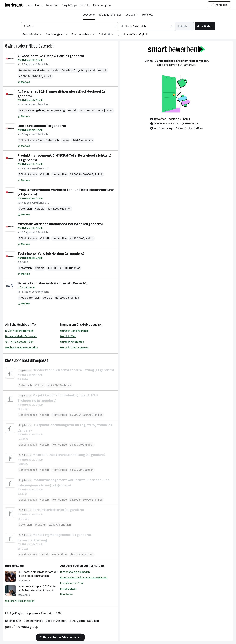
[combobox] (69, 26)
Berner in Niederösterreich (21, 336)
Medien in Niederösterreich (22, 347)
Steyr (77, 70)
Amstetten (25, 70)
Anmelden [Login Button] (220, 5)
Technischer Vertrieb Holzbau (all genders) (51, 254)
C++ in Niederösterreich (19, 342)
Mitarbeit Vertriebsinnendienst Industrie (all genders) (60, 224)
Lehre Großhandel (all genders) (42, 126)
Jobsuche (89, 15)
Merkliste (148, 15)
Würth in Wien (68, 336)
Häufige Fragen (14, 613)
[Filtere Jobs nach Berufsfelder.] (34, 35)
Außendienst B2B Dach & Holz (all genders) (51, 56)
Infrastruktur (68, 589)
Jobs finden (205, 26)
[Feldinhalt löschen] (115, 26)
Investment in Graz (72, 583)
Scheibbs (67, 70)
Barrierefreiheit (33, 621)
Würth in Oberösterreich (75, 347)
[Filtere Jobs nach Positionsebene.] (85, 35)
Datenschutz (13, 621)
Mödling (60, 110)
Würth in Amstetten (72, 342)
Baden (50, 110)
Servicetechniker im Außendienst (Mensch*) (52, 283)
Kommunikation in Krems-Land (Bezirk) (84, 578)
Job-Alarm (132, 15)
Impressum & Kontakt (40, 613)
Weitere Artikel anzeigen (20, 601)
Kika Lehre (66, 594)
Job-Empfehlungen (110, 15)
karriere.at (97, 566)
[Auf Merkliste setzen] (24, 82)
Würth (12, 46)
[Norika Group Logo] (22, 628)
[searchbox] (69, 26)
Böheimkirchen (28, 140)
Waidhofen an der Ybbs (47, 70)
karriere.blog (15, 566)
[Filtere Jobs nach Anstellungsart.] (59, 35)
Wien (22, 110)
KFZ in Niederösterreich (19, 331)
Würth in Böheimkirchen (74, 331)
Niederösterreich (42, 46)
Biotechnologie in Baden (75, 572)
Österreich (25, 209)
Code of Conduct (56, 621)
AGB (58, 613)
